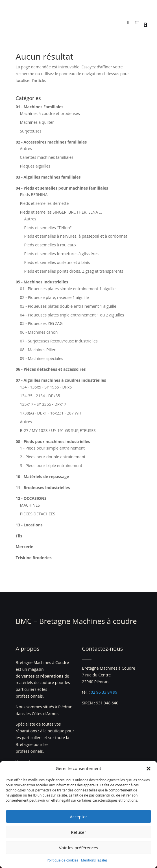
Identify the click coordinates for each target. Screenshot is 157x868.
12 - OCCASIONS (31, 498)
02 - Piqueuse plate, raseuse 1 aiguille (54, 297)
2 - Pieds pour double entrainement (53, 457)
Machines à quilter (37, 122)
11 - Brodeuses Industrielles (43, 488)
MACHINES (30, 505)
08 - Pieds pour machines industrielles (53, 441)
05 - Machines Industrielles (42, 282)
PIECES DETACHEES (38, 514)
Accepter (78, 817)
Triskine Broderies (34, 558)
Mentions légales (94, 860)
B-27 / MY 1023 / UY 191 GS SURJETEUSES (58, 430)
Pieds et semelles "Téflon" (48, 228)
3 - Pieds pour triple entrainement (51, 466)
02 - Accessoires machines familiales (51, 142)
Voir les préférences (79, 848)
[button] (149, 769)
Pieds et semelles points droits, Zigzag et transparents (74, 271)
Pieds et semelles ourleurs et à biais (57, 262)
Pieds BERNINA (34, 195)
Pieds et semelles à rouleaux (50, 245)
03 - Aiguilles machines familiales (48, 177)
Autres (26, 148)
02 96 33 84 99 (104, 692)
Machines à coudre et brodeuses (50, 113)
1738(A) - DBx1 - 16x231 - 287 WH (51, 413)
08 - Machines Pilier (38, 350)
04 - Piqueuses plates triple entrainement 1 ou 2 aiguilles (72, 315)
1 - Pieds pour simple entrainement (53, 448)
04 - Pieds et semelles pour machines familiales (62, 188)
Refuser (78, 832)
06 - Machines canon (39, 332)
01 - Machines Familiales (40, 107)
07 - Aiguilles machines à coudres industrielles (61, 380)
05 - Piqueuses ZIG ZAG (41, 323)
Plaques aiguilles (35, 166)
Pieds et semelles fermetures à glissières (61, 254)
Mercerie (25, 547)
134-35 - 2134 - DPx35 (40, 396)
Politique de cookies (62, 860)
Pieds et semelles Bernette (44, 203)
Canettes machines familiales (47, 157)
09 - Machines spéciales (42, 358)
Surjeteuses (31, 131)
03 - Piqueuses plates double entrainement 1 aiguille (68, 306)
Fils (19, 536)
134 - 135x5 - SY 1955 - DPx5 (46, 387)
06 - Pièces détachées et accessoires (51, 369)
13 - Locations (29, 525)
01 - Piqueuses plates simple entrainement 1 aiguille (68, 289)
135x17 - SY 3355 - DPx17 (43, 404)
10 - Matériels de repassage (42, 477)
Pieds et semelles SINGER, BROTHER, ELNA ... (61, 212)
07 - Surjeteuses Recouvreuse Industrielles (59, 341)
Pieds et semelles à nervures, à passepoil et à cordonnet (76, 236)
